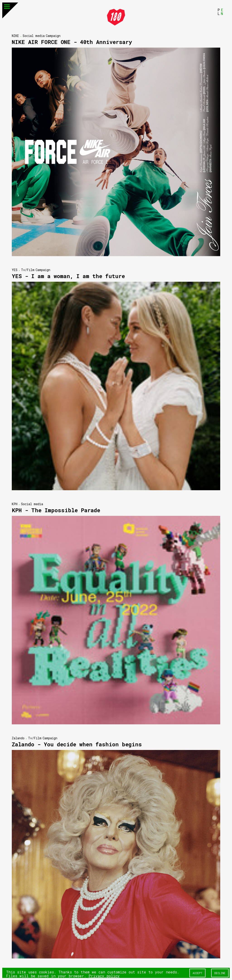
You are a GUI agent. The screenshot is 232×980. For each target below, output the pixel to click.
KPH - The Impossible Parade (56, 510)
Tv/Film (28, 270)
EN (222, 11)
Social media (34, 35)
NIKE (15, 35)
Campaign (53, 35)
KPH (15, 504)
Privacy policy (104, 976)
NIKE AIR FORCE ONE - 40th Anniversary (72, 42)
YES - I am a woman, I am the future (68, 276)
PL (219, 11)
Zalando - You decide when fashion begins (77, 744)
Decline (220, 973)
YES (15, 270)
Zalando (18, 738)
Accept (197, 973)
